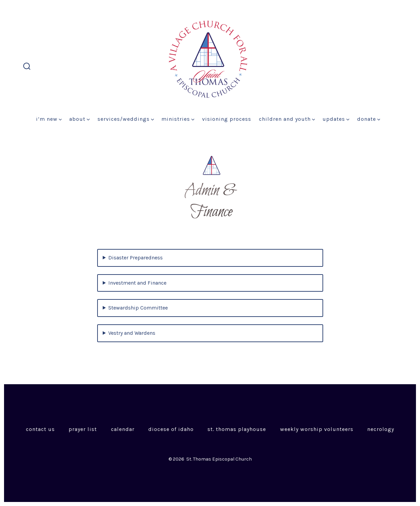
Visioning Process (227, 119)
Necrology (381, 429)
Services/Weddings (126, 119)
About (80, 119)
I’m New (49, 119)
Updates (336, 119)
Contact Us (40, 429)
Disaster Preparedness (136, 258)
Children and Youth (287, 119)
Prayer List (83, 429)
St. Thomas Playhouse (237, 429)
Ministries (178, 119)
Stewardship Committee (138, 308)
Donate (369, 119)
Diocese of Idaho (171, 429)
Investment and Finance (137, 283)
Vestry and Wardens (132, 333)
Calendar (123, 429)
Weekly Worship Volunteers (317, 429)
